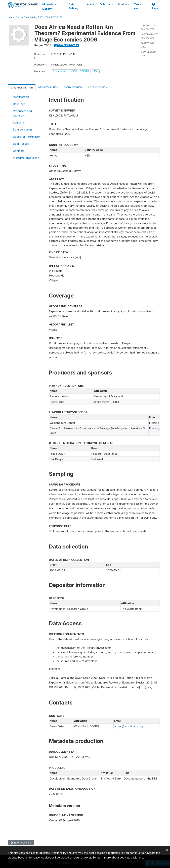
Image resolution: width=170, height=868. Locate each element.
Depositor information (27, 137)
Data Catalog (74, 6)
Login (155, 6)
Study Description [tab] (22, 88)
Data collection (22, 129)
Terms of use (139, 6)
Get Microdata (66, 45)
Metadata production (26, 158)
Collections (106, 4)
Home (11, 17)
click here (137, 857)
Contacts (19, 151)
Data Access (21, 144)
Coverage (19, 104)
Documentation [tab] (73, 87)
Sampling (19, 122)
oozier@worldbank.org (128, 726)
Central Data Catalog (27, 17)
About (91, 4)
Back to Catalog (21, 843)
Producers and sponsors (22, 113)
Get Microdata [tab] (97, 87)
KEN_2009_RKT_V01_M (51, 17)
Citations (123, 4)
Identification (21, 97)
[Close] (167, 849)
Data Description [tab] (48, 87)
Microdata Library (49, 6)
